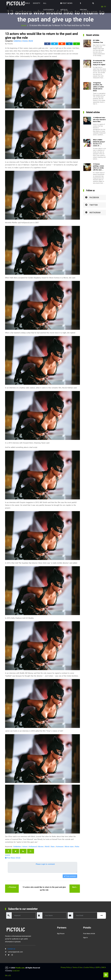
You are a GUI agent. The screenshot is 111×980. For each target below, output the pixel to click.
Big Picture (61, 934)
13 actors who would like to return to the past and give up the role (44, 889)
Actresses (60, 847)
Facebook (92, 197)
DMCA (104, 967)
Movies (41, 847)
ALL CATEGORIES (49, 6)
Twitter (91, 205)
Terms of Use (77, 967)
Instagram (93, 213)
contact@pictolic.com (15, 952)
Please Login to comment (45, 864)
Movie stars (69, 847)
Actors (25, 847)
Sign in (85, 938)
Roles (77, 847)
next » (75, 887)
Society (37, 3)
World (27, 3)
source (8, 855)
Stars (53, 847)
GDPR (98, 967)
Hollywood (33, 847)
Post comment (70, 876)
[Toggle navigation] (7, 8)
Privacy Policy (66, 967)
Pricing (83, 7)
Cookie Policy (89, 967)
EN (102, 6)
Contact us (11, 949)
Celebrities (17, 41)
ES (105, 6)
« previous (12, 887)
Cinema (25, 41)
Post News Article (66, 6)
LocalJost (16, 971)
